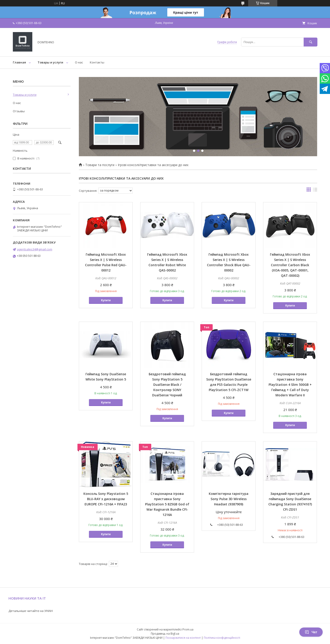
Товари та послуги (100, 165)
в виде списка (315, 191)
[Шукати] (311, 42)
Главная (19, 62)
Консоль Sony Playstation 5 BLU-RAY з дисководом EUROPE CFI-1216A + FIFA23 (106, 499)
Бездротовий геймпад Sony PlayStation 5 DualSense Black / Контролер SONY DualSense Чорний (167, 385)
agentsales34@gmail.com (35, 249)
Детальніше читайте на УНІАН (31, 611)
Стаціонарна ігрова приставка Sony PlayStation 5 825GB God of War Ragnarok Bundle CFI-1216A (167, 504)
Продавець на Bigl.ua (165, 634)
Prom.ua (188, 629)
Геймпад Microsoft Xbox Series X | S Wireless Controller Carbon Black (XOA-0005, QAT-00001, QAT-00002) (290, 265)
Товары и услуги (50, 62)
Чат (311, 632)
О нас (79, 62)
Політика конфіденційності (222, 638)
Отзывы (19, 111)
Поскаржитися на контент (183, 638)
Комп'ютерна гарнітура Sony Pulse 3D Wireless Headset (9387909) (229, 499)
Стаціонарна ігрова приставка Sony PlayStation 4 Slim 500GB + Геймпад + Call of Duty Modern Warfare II (290, 385)
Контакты (97, 62)
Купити (106, 300)
